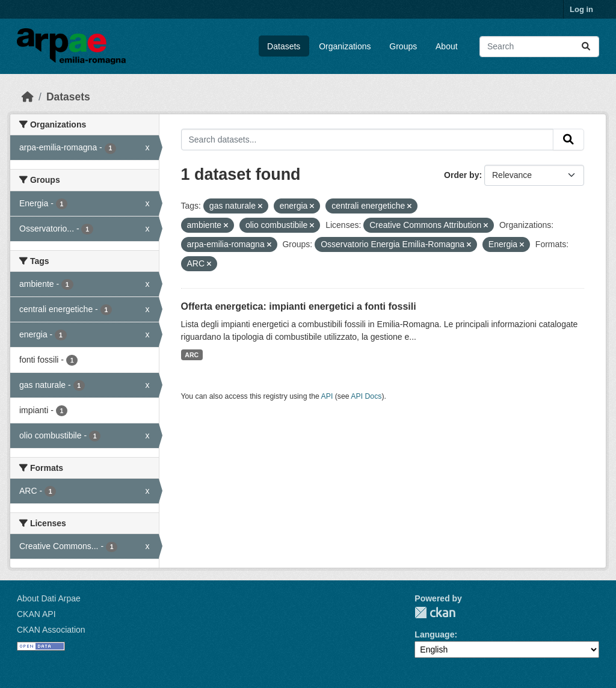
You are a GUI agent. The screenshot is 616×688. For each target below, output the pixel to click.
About (447, 46)
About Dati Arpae (49, 598)
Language (434, 634)
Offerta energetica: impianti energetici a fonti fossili (299, 306)
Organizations (345, 46)
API (327, 396)
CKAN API (36, 614)
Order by (461, 175)
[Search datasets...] (539, 47)
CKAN (435, 613)
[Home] (28, 97)
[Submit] (586, 47)
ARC (192, 355)
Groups (403, 46)
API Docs (366, 396)
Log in (581, 9)
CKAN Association (51, 630)
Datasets (284, 46)
